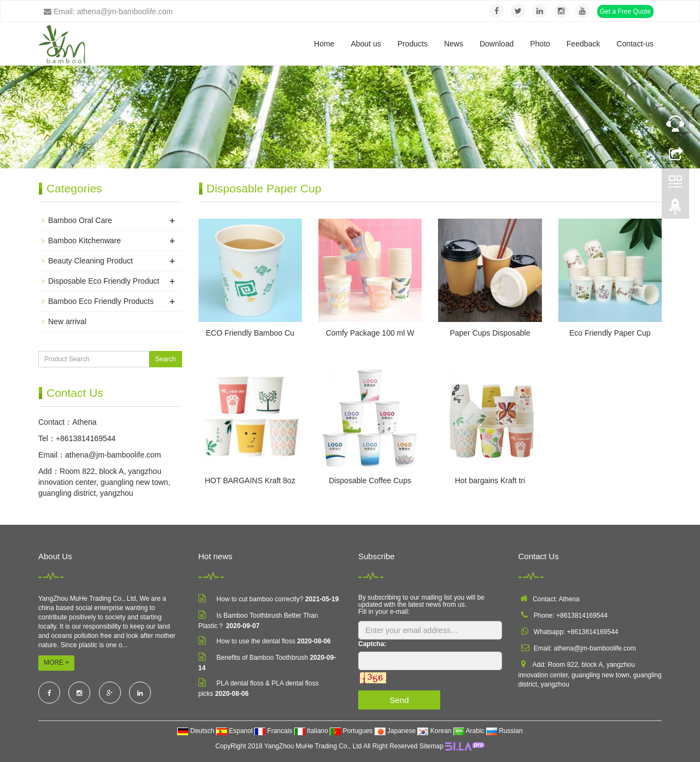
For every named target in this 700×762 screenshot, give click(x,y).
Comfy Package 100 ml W (370, 333)
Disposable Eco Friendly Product (104, 281)
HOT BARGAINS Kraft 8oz (250, 480)
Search (165, 359)
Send (399, 700)
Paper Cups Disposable (490, 333)
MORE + (56, 663)
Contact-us (635, 44)
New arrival (67, 321)
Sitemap (431, 746)
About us (366, 44)
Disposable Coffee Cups (370, 480)
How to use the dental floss (256, 641)
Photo (540, 44)
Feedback (583, 44)
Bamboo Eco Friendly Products (101, 301)
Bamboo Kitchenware (84, 241)
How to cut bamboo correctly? (260, 599)
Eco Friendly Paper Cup (610, 333)
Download (497, 44)
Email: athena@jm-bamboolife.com (108, 11)
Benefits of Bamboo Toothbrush (262, 658)
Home (324, 44)
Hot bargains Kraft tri (490, 480)
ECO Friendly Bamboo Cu (250, 333)
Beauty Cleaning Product (91, 261)
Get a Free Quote (625, 11)
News (454, 44)
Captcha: (372, 644)
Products (413, 44)
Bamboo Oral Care (80, 220)
